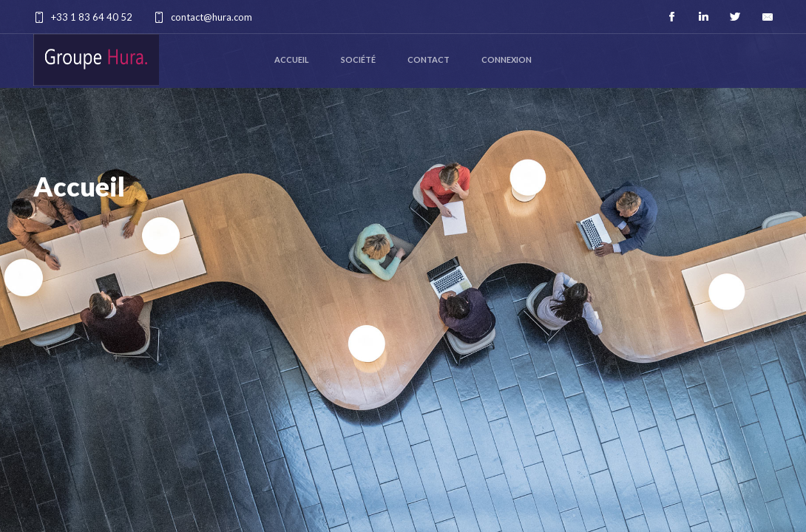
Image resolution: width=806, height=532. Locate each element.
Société (358, 59)
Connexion (507, 59)
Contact (429, 59)
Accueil (292, 59)
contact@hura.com (211, 17)
